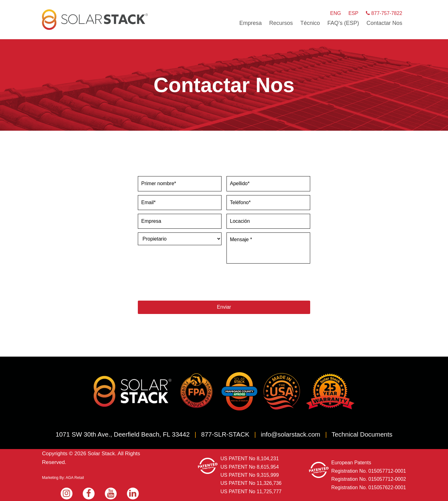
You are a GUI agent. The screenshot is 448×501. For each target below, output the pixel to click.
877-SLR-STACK (225, 434)
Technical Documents (362, 434)
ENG (336, 13)
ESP (353, 13)
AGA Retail (75, 477)
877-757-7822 (384, 13)
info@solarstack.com (290, 434)
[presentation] (185, 282)
